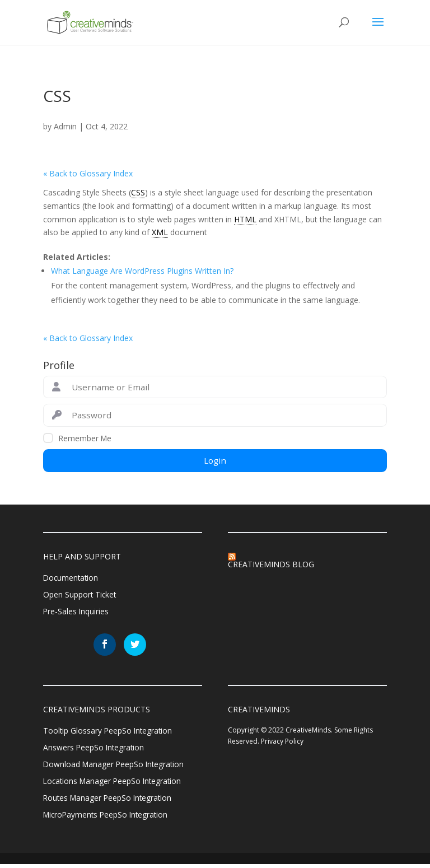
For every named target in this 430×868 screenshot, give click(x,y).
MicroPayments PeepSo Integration (108, 818)
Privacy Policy (282, 742)
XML (160, 232)
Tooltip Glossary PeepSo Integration (109, 732)
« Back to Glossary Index (88, 173)
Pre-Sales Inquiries (76, 613)
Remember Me (85, 438)
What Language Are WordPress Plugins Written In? (142, 271)
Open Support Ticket (80, 596)
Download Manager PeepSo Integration (115, 766)
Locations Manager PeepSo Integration (114, 784)
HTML (245, 219)
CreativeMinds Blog (271, 564)
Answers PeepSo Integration (95, 750)
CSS (138, 192)
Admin (65, 126)
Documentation (72, 578)
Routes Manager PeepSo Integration (109, 801)
